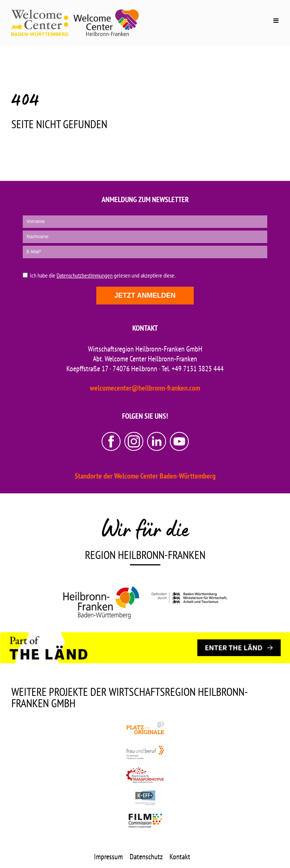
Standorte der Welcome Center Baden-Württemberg (145, 476)
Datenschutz (146, 857)
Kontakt (180, 857)
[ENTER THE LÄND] (239, 648)
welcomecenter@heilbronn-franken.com (145, 388)
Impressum (108, 857)
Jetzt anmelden (145, 295)
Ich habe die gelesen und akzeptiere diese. (103, 275)
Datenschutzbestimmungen (85, 275)
